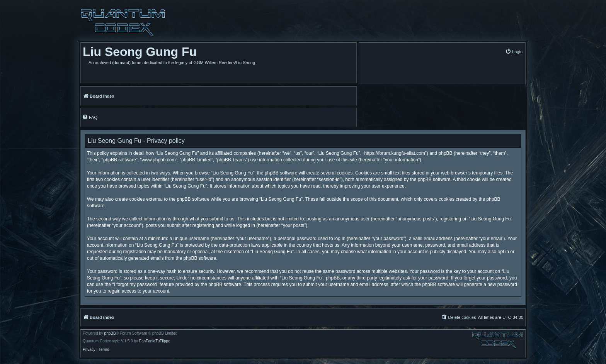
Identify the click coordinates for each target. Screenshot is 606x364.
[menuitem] (514, 52)
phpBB (110, 334)
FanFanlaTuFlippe (155, 341)
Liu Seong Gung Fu (140, 52)
